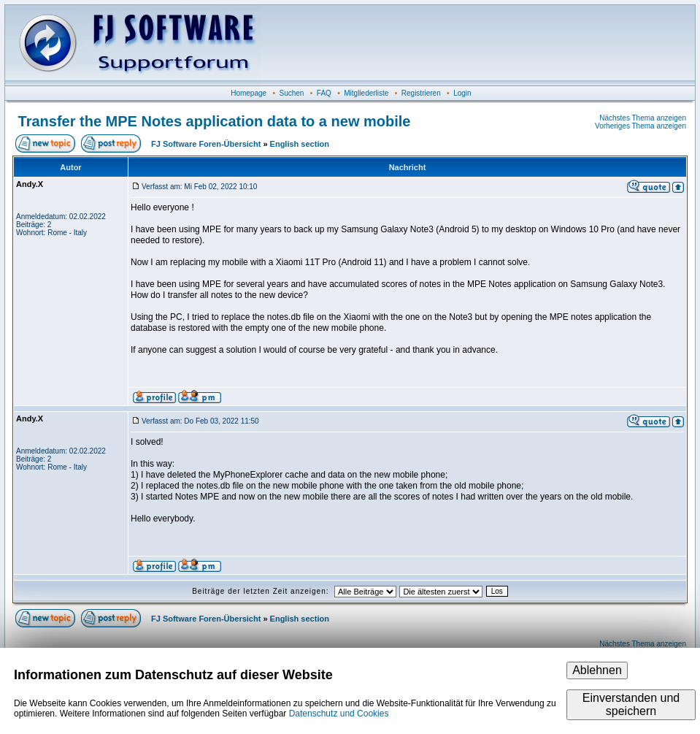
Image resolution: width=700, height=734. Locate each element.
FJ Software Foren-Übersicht (206, 144)
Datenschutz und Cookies (339, 714)
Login (462, 93)
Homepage (249, 93)
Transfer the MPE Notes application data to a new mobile (215, 121)
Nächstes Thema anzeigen (643, 118)
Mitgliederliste (366, 93)
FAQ (324, 93)
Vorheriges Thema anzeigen (641, 126)
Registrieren (421, 93)
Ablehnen (597, 670)
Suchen (292, 93)
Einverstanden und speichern (631, 704)
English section (300, 144)
